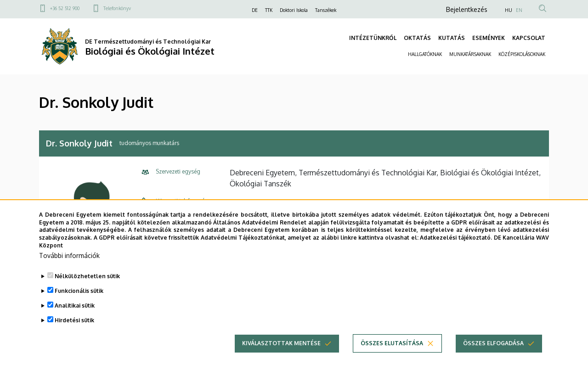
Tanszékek (326, 10)
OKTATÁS (417, 38)
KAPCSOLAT (529, 38)
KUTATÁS (452, 38)
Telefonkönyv (117, 8)
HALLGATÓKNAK (425, 54)
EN (519, 10)
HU (509, 10)
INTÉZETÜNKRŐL (373, 38)
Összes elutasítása (392, 358)
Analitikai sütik (75, 321)
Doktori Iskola (294, 10)
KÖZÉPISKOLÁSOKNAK (522, 54)
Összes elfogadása (493, 358)
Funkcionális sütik (79, 306)
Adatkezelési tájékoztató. (456, 253)
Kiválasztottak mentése (281, 358)
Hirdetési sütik (74, 335)
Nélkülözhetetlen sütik (87, 291)
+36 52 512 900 (65, 8)
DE (255, 10)
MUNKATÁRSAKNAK (470, 54)
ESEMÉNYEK (489, 38)
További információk (69, 271)
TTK (269, 10)
